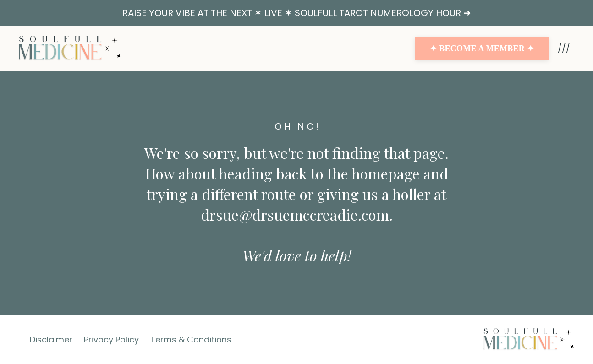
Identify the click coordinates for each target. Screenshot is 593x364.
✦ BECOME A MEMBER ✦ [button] (482, 49)
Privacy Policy (111, 340)
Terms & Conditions (191, 340)
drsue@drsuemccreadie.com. (297, 215)
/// (564, 48)
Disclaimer (51, 340)
